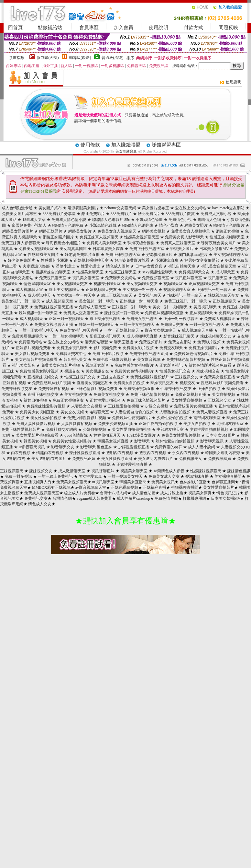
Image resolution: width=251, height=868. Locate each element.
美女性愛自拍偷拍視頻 (131, 429)
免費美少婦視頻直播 (115, 424)
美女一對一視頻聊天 (170, 307)
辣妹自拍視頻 (35, 400)
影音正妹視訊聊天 (105, 336)
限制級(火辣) (48, 58)
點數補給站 (50, 28)
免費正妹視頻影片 (204, 348)
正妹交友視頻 (113, 377)
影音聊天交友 (63, 447)
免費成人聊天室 (93, 307)
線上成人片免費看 (80, 493)
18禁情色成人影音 (169, 471)
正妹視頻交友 (220, 400)
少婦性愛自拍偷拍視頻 (209, 429)
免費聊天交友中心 (71, 354)
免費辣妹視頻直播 (139, 389)
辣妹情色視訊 (239, 471)
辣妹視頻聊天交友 (216, 336)
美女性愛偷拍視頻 (46, 418)
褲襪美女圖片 (182, 249)
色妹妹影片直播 (193, 482)
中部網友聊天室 (170, 429)
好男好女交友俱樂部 (202, 260)
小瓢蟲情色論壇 (149, 220)
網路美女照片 (196, 225)
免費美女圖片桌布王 (19, 214)
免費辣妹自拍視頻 (54, 389)
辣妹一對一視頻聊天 (96, 325)
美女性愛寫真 (126, 151)
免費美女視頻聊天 (72, 482)
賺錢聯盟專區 (166, 145)
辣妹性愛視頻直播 (85, 453)
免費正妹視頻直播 (191, 394)
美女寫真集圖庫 (73, 249)
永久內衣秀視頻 (186, 453)
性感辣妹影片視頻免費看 (222, 383)
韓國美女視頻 (35, 441)
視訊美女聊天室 (86, 278)
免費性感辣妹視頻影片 (150, 377)
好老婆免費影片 (21, 260)
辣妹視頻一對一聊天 (122, 313)
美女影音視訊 (149, 360)
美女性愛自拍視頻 (187, 400)
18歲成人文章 (34, 220)
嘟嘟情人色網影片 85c (111, 220)
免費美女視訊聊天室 (36, 249)
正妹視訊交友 (187, 377)
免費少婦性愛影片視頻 (87, 418)
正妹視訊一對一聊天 (214, 290)
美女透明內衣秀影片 (156, 459)
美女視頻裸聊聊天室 (231, 255)
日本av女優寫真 (149, 266)
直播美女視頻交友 (92, 383)
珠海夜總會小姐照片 (63, 243)
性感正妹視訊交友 (80, 377)
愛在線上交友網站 (191, 208)
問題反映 (228, 28)
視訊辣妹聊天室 (107, 284)
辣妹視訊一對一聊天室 (38, 313)
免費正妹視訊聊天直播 (164, 313)
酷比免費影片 (93, 214)
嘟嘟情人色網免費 (68, 225)
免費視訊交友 (36, 498)
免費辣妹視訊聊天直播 (149, 354)
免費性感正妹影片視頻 (112, 360)
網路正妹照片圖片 (58, 237)
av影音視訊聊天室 (91, 487)
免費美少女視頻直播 (37, 412)
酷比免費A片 (149, 214)
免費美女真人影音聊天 (184, 237)
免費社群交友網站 (61, 429)
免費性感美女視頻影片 (134, 365)
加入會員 (124, 28)
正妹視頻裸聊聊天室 (91, 260)
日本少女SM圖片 (220, 435)
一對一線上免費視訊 (55, 476)
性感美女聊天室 (90, 272)
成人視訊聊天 (39, 295)
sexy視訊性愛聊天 (158, 272)
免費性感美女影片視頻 (39, 371)
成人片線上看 (172, 493)
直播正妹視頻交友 (43, 394)
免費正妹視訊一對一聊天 (186, 301)
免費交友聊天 (171, 348)
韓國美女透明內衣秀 (223, 453)
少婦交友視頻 (157, 406)
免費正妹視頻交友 (68, 400)
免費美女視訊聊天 (142, 319)
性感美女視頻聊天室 (142, 237)
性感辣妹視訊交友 (176, 389)
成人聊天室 (225, 272)
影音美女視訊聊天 (160, 330)
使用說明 (158, 28)
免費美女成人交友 (164, 476)
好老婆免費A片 (159, 255)
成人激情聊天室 (72, 471)
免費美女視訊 (163, 482)
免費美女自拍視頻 (129, 383)
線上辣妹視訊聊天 (105, 319)
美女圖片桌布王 (156, 208)
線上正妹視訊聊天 (117, 295)
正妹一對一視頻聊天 (181, 319)
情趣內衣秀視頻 (50, 453)
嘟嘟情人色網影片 (229, 225)
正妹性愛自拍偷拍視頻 (158, 424)
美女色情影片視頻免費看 (36, 360)
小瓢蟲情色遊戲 (103, 225)
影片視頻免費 (105, 348)
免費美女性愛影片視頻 (181, 435)
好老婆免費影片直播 (82, 255)
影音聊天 (142, 441)
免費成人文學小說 (216, 214)
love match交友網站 (228, 208)
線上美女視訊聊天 (64, 290)
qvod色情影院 (76, 435)
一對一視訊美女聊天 (125, 476)
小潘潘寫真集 (167, 260)
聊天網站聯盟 (96, 342)
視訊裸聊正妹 (103, 471)
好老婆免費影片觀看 (132, 260)
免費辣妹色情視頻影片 (193, 354)
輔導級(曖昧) (80, 58)
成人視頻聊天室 (60, 301)
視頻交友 (187, 383)
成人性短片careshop (133, 498)
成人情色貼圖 (144, 493)
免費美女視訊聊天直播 (79, 330)
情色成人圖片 (118, 266)
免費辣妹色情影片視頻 (186, 360)
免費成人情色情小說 (69, 220)
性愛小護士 (91, 266)
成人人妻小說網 (202, 447)
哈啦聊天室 (99, 412)
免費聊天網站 (30, 342)
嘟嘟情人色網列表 (138, 225)
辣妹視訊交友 (162, 383)
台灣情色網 (62, 498)
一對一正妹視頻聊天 (122, 330)
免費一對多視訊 (18, 476)
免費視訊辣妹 (220, 459)
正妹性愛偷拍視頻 (124, 406)
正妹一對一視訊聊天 (66, 319)
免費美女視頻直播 (220, 377)
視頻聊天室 (173, 284)
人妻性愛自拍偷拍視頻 (134, 412)
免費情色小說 (180, 220)
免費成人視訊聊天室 (42, 493)
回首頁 (15, 28)
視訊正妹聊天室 (189, 278)
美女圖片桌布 (50, 208)
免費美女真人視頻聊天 (191, 231)
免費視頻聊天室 (156, 278)
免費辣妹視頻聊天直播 (54, 307)
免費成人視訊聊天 (220, 319)
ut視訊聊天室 (103, 482)
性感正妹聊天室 (123, 272)
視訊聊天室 (218, 278)
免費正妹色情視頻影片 (146, 400)
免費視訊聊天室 (53, 278)
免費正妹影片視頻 (108, 354)
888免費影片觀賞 (180, 214)
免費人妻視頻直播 (212, 412)
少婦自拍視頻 (94, 429)
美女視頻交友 (76, 394)
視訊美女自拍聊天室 (219, 266)
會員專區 (89, 28)
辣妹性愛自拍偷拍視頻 (175, 441)
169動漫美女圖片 (141, 435)
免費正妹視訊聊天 (72, 348)
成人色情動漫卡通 (17, 208)
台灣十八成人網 (114, 493)
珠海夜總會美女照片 (219, 243)
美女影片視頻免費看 (32, 354)
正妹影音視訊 (171, 365)
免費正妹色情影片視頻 (150, 394)
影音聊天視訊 (212, 441)
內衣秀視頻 (21, 453)
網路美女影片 (80, 231)
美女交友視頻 (72, 412)
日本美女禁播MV (214, 249)
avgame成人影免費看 (94, 498)
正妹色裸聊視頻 (125, 487)
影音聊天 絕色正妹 (96, 447)
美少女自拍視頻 (197, 424)
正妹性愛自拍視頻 (105, 400)
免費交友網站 (180, 342)
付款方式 (193, 28)
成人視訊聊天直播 (197, 330)
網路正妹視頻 (227, 231)
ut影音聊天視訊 (32, 447)
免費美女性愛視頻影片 (72, 441)
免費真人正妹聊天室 (178, 243)
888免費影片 (121, 214)
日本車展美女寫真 (108, 249)
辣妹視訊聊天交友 (224, 295)
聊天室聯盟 (124, 342)
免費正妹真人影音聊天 (21, 243)
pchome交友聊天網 (120, 208)
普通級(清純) (113, 58)
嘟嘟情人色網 (209, 220)
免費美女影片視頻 (138, 348)
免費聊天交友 (172, 325)
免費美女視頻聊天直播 (54, 325)
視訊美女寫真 (200, 493)
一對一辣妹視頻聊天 (66, 336)
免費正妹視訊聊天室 (147, 249)
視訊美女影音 (24, 365)
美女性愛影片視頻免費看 (37, 435)
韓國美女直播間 (133, 482)
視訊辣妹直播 (197, 476)
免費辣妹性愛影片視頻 (46, 406)
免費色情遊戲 (166, 498)
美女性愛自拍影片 (219, 487)
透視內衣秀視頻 (153, 453)
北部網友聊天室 (230, 424)
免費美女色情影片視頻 (60, 365)
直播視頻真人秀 (38, 482)
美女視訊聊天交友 (72, 284)
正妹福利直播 (155, 487)
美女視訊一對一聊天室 (76, 295)
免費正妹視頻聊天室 (123, 255)
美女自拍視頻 (224, 394)
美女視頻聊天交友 (142, 284)
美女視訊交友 (97, 371)
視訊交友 (72, 371)
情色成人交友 (40, 504)
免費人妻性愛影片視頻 (36, 424)
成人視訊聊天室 (29, 290)
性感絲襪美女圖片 (43, 255)
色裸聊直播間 (223, 482)
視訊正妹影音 (97, 365)
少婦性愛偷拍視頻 (172, 418)
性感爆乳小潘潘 (54, 260)
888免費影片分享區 (59, 214)
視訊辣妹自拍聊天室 (53, 272)
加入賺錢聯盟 (126, 145)
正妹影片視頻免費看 (33, 348)
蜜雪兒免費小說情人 (29, 225)
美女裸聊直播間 (228, 476)
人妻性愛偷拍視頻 (77, 424)
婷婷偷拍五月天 (107, 435)
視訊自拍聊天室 (182, 266)
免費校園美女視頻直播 (193, 406)
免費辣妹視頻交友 (17, 389)
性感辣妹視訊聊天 (206, 471)
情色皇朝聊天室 (37, 284)
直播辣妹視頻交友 (43, 377)
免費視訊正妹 (84, 459)
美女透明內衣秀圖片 (49, 459)
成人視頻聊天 (31, 319)
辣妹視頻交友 (208, 371)
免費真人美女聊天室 (104, 243)
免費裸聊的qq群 (169, 447)
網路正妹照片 (51, 231)
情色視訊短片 (228, 493)
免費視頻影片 (151, 342)
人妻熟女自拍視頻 (175, 412)
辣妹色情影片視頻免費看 (210, 365)
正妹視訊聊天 (224, 301)
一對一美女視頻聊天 (137, 325)
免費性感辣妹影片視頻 (51, 383)
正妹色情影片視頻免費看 (96, 389)
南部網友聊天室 (207, 418)
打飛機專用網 (194, 498)
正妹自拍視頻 (209, 389)
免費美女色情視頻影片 (134, 371)
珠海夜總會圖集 (141, 243)
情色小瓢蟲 (169, 225)
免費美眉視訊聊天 (27, 336)
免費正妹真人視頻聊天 (99, 237)
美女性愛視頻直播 (117, 459)
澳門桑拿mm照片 (193, 255)
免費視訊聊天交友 (194, 272)
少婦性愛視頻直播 (134, 447)
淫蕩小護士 (65, 266)
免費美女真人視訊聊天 (117, 231)
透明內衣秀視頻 (120, 453)
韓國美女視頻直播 (113, 441)
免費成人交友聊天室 (81, 313)
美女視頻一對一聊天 (96, 301)
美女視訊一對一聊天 (140, 290)
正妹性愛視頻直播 (132, 464)
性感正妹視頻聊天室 (227, 237)
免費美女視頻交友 (109, 394)
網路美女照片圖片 (18, 231)
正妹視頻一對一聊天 (129, 307)
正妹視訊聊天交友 (204, 284)
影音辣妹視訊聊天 (179, 336)
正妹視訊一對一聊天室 (139, 301)
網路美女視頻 (154, 231)
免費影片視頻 (209, 342)
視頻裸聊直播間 (185, 487)
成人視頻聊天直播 (142, 336)
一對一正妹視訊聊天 (36, 330)
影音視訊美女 (75, 360)
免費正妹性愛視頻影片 (21, 429)
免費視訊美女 (191, 459)
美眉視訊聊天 (205, 307)
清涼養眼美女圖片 (83, 208)
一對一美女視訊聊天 (207, 325)
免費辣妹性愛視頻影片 (131, 418)
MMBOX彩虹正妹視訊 (51, 487)
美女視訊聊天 (150, 295)
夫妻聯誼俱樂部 (36, 266)
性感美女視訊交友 (175, 371)
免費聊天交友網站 (121, 278)
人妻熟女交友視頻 (87, 406)
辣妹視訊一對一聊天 (185, 295)
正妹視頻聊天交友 (101, 290)
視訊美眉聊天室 (177, 290)
